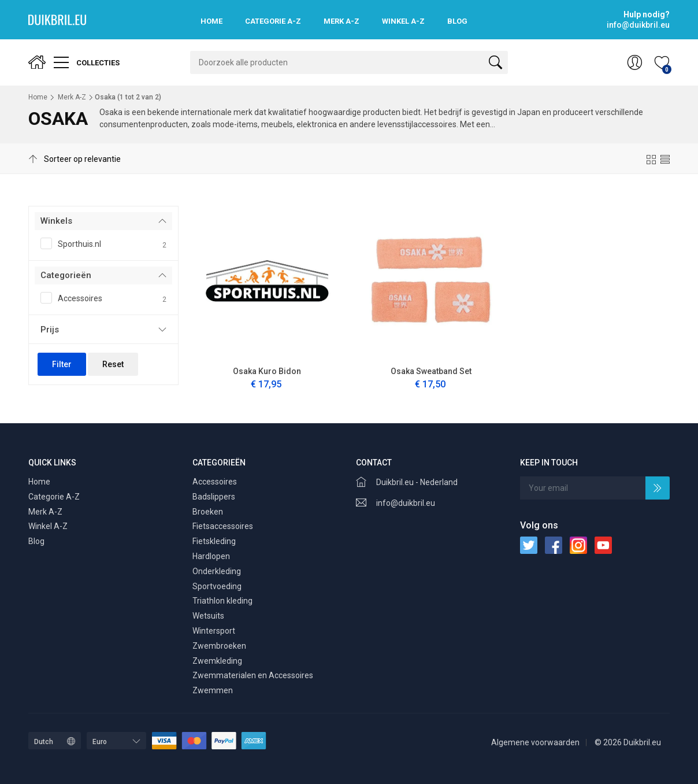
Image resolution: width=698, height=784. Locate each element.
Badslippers (214, 497)
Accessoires (103, 299)
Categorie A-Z (273, 21)
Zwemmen (213, 690)
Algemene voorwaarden (535, 742)
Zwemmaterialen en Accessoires (253, 675)
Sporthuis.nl (103, 245)
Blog (457, 21)
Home (211, 21)
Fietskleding (214, 541)
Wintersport (214, 631)
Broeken (208, 512)
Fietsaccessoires (223, 526)
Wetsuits (208, 616)
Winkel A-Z (403, 21)
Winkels (56, 221)
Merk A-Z (341, 21)
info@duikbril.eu (406, 503)
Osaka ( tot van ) (128, 97)
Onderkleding (217, 571)
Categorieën (66, 275)
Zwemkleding (217, 661)
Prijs (50, 330)
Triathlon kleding (222, 601)
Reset (113, 364)
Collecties (87, 62)
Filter (62, 364)
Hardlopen (211, 556)
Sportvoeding (217, 586)
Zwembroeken (219, 646)
